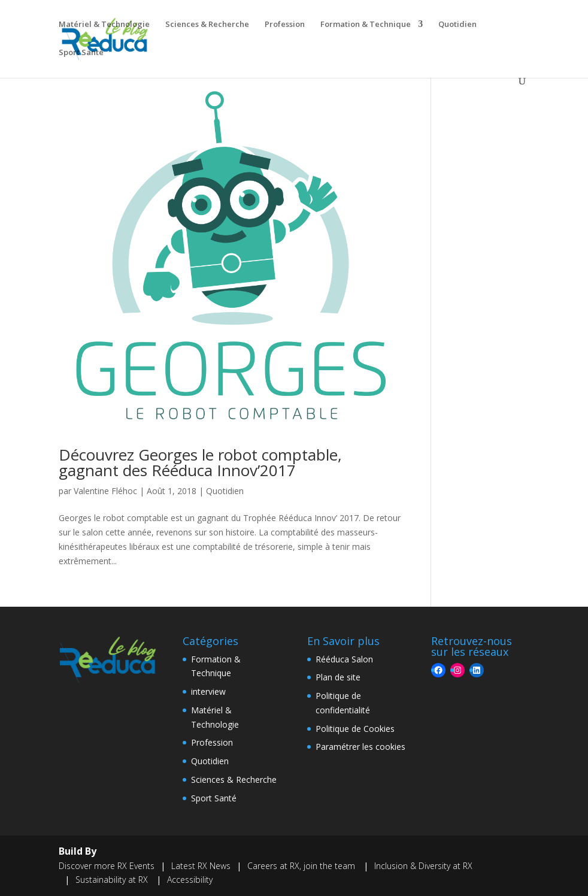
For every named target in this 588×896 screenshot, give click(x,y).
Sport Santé (81, 53)
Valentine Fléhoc (105, 491)
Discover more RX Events (107, 866)
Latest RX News (201, 866)
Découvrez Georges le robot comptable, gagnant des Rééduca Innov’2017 (200, 462)
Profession (285, 25)
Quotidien (457, 25)
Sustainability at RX (113, 880)
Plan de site (338, 677)
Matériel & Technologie (104, 25)
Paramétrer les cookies (360, 747)
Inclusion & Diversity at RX (423, 866)
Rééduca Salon (344, 659)
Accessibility (190, 880)
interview (208, 691)
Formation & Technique (366, 25)
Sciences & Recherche (207, 25)
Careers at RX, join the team (302, 866)
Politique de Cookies (355, 729)
